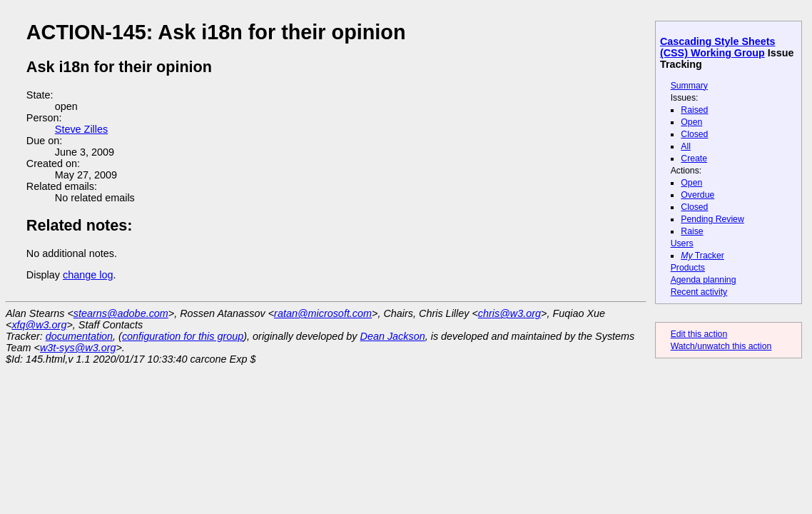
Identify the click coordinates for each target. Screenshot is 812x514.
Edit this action (699, 334)
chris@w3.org (509, 313)
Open (691, 122)
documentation (79, 336)
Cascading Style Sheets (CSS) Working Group (717, 47)
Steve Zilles (81, 129)
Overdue (697, 195)
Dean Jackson (393, 336)
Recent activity (699, 292)
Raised (694, 110)
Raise (692, 231)
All (686, 146)
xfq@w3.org (39, 325)
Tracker (702, 256)
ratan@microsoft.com (323, 313)
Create (694, 158)
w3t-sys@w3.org (78, 348)
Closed (694, 134)
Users (682, 243)
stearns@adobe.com (121, 313)
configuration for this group (183, 336)
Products (688, 268)
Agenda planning (704, 280)
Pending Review (712, 219)
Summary (689, 86)
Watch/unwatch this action (721, 346)
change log (88, 275)
